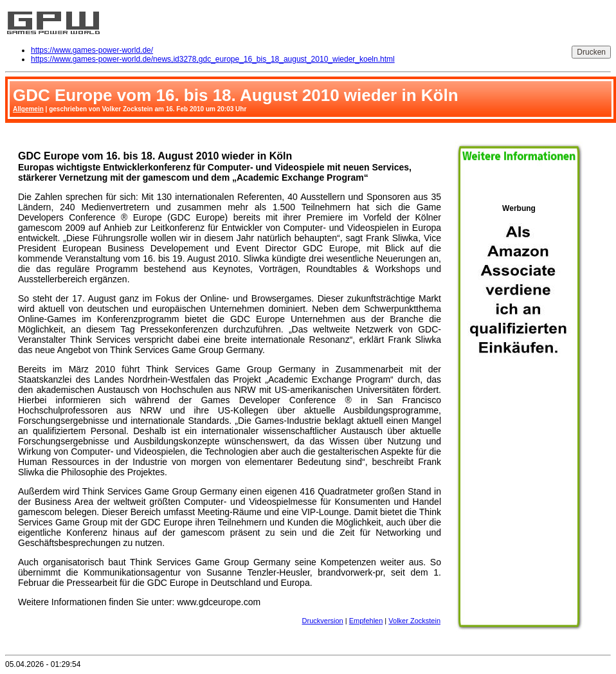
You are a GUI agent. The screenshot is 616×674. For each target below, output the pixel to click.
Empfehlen (366, 621)
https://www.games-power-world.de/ (92, 50)
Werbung (519, 412)
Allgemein (28, 109)
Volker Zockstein (414, 621)
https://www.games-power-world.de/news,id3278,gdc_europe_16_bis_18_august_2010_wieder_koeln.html (213, 59)
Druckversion (323, 621)
